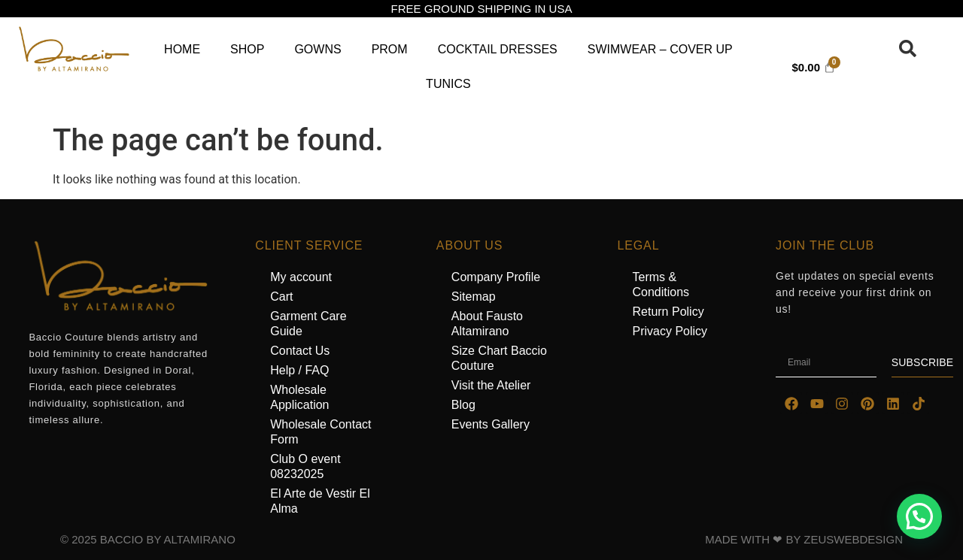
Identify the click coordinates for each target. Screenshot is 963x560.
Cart (281, 297)
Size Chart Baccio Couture (499, 358)
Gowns (317, 49)
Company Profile (496, 277)
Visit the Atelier (491, 385)
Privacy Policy (670, 331)
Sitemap (474, 297)
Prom (390, 49)
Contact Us (300, 351)
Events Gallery (491, 424)
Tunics (448, 84)
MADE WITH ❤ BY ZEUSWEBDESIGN (804, 539)
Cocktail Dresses (498, 49)
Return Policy (668, 312)
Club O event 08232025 (305, 466)
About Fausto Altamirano (487, 324)
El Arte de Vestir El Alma (320, 501)
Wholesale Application (299, 397)
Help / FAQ (299, 370)
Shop (247, 49)
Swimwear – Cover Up (660, 49)
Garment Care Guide (308, 324)
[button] (919, 516)
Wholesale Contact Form (320, 432)
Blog (463, 405)
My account (301, 277)
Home (182, 49)
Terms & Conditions (661, 285)
